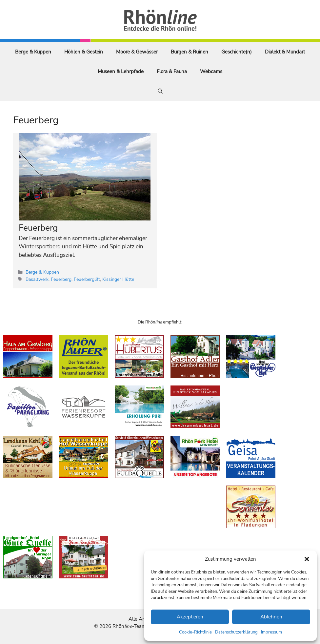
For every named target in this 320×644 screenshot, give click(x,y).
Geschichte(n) (237, 52)
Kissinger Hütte (118, 279)
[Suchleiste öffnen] (160, 91)
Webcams (211, 72)
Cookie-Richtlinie (195, 632)
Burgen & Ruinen (190, 52)
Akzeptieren (190, 617)
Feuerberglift (87, 279)
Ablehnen (271, 617)
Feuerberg (38, 228)
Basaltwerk (37, 279)
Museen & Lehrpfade (121, 72)
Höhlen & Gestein (84, 52)
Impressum (271, 632)
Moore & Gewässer (137, 52)
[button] (307, 559)
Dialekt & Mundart (285, 52)
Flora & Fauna (172, 72)
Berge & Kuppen (33, 52)
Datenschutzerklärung (236, 632)
